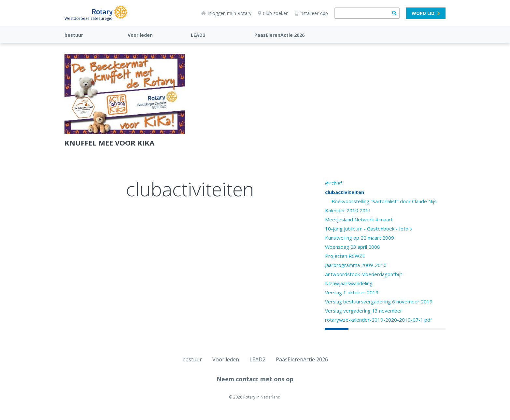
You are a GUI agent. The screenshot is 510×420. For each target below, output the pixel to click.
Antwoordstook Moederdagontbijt (364, 274)
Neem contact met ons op (255, 379)
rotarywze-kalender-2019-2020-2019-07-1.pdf (378, 320)
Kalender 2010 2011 (348, 210)
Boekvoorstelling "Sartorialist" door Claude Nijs (384, 201)
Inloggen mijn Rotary (226, 13)
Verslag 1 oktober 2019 (352, 292)
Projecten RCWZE (345, 256)
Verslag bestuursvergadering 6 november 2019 (379, 301)
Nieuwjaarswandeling (349, 283)
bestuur (74, 35)
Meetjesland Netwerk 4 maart (359, 219)
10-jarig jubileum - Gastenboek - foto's (368, 229)
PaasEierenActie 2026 (279, 35)
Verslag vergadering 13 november (364, 311)
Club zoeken (273, 13)
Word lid (426, 13)
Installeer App (312, 13)
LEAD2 (198, 35)
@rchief (333, 183)
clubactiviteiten (345, 192)
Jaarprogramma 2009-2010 (356, 265)
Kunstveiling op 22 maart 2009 (360, 238)
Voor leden (140, 35)
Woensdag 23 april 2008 (353, 247)
